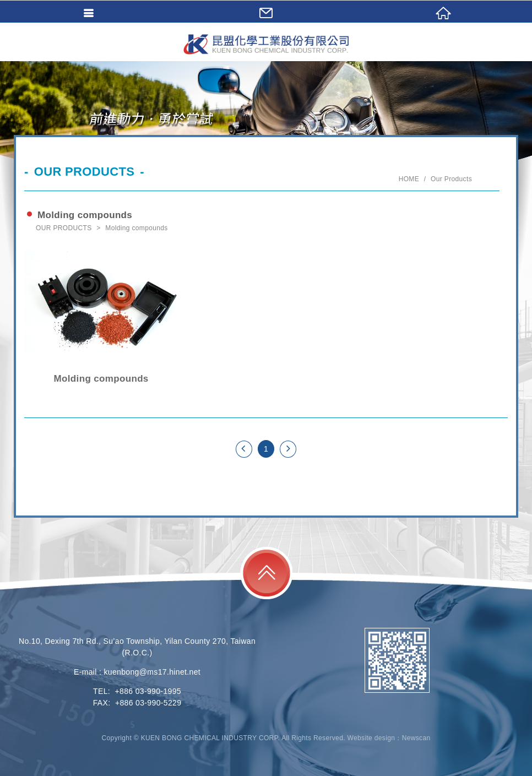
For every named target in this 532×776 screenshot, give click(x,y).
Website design (371, 738)
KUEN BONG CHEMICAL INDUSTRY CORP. (266, 44)
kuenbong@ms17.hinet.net (152, 672)
